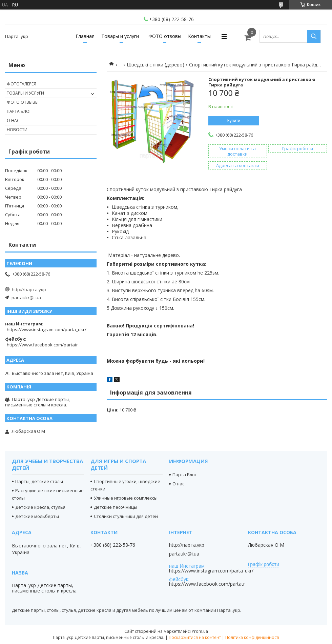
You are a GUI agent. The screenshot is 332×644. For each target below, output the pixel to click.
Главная (85, 36)
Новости (17, 130)
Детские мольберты (37, 516)
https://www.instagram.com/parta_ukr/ (47, 329)
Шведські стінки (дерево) (155, 65)
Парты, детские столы (39, 481)
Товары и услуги (120, 36)
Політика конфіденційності (252, 637)
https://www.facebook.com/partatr (42, 345)
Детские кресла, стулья (40, 507)
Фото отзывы (23, 102)
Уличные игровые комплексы (126, 498)
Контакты (199, 36)
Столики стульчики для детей (126, 516)
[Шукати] (314, 36)
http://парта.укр (29, 289)
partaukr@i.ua (26, 298)
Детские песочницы (116, 507)
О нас (13, 120)
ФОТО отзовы (165, 36)
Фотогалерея (22, 84)
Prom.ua (200, 631)
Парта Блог (19, 111)
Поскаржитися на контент (195, 637)
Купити (234, 121)
